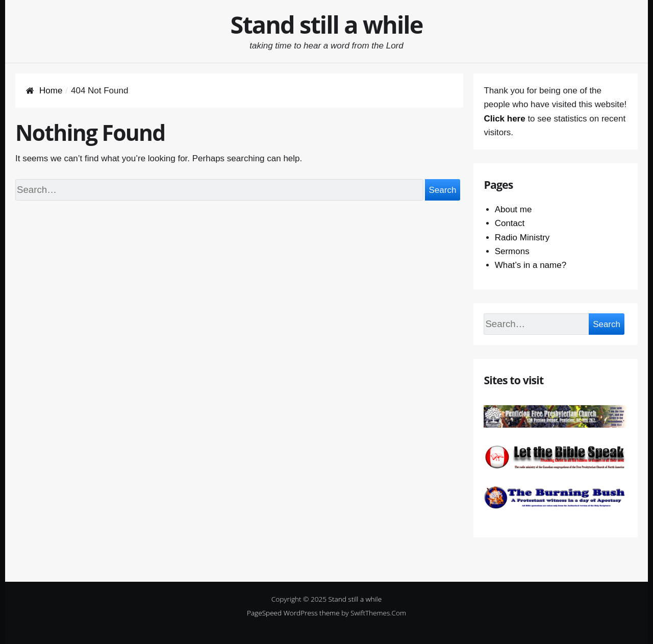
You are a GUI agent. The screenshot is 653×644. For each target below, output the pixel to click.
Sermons (512, 251)
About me (513, 209)
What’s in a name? (531, 265)
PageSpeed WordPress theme (293, 613)
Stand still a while (327, 24)
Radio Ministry (522, 238)
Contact (510, 223)
